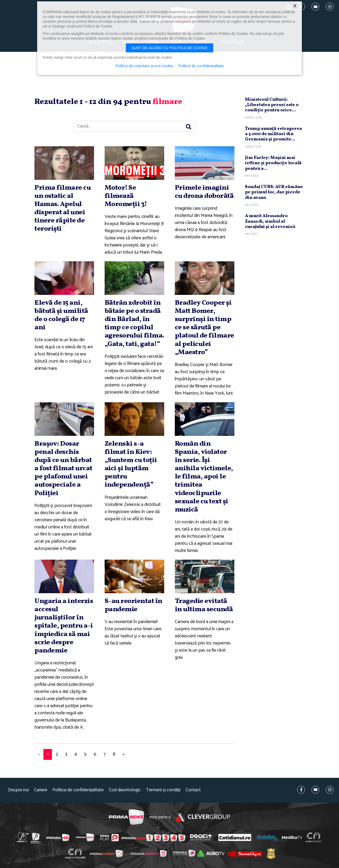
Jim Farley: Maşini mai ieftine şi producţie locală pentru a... (273, 163)
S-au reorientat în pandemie (133, 605)
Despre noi (18, 790)
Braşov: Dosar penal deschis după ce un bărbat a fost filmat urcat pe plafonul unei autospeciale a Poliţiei (63, 469)
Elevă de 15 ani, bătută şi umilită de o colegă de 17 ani (61, 315)
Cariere (41, 790)
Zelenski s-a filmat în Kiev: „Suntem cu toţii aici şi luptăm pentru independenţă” (131, 464)
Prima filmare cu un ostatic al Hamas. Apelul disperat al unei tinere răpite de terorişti (63, 208)
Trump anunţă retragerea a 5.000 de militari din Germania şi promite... (273, 134)
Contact (193, 790)
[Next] (123, 754)
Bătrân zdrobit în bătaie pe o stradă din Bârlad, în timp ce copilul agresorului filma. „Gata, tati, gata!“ (134, 323)
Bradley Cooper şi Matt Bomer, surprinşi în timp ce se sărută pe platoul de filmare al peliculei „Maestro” (204, 328)
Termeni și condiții (163, 790)
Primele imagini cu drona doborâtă (204, 192)
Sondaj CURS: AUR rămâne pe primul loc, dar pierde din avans (274, 192)
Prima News (126, 817)
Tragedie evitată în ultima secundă (204, 605)
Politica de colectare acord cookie (144, 66)
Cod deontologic (125, 790)
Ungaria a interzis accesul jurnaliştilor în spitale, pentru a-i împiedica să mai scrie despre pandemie (64, 626)
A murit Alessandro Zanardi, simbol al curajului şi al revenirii (270, 221)
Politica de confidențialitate (78, 790)
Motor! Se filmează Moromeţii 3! (126, 196)
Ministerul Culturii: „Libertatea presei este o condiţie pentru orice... (272, 105)
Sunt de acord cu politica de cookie (169, 48)
